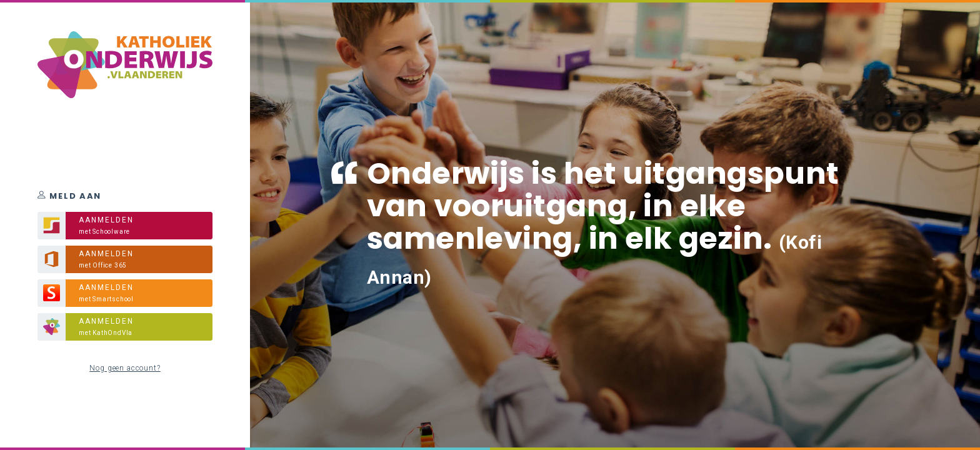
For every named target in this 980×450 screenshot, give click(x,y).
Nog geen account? (125, 368)
